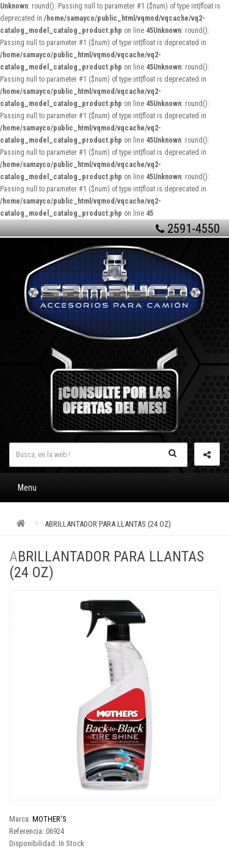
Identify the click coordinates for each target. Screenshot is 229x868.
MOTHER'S (49, 819)
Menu (27, 488)
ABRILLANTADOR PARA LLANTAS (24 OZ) (108, 524)
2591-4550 (188, 229)
